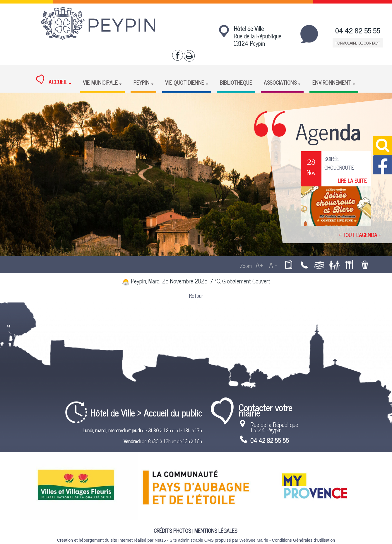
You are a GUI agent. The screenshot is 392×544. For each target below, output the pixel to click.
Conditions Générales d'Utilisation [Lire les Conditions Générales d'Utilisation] (304, 540)
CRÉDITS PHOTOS (172, 531)
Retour (196, 295)
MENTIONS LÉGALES (216, 531)
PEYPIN (142, 82)
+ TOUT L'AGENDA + (360, 235)
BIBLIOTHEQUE (236, 82)
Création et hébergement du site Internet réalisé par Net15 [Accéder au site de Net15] (112, 540)
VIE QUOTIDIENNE (185, 82)
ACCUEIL (52, 80)
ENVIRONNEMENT (332, 82)
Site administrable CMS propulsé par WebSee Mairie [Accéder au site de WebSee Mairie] (219, 540)
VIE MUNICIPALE (100, 82)
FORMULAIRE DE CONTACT (358, 43)
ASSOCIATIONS (280, 82)
